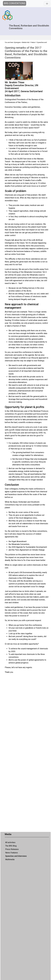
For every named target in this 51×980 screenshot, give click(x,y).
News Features (12, 853)
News (33, 42)
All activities (10, 842)
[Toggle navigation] (47, 4)
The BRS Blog (11, 846)
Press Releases (12, 849)
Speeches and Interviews (16, 856)
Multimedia (10, 859)
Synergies (17, 42)
